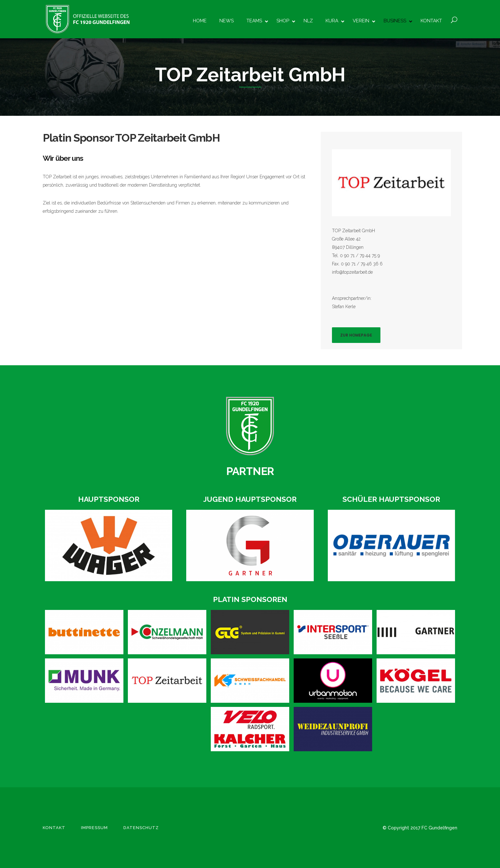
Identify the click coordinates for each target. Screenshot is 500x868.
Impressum (94, 828)
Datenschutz (141, 828)
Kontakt (54, 828)
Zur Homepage (356, 335)
